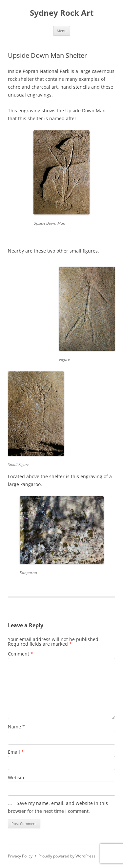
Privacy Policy (20, 856)
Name (16, 727)
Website (17, 778)
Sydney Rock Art (62, 13)
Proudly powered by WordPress (67, 856)
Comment (20, 654)
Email (16, 752)
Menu (62, 31)
